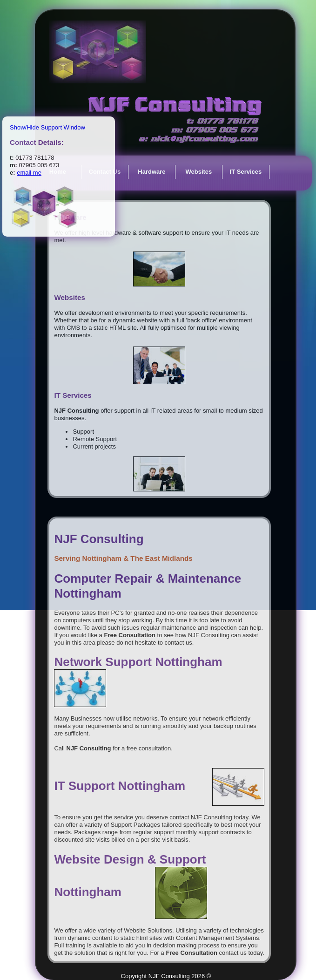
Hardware (151, 172)
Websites (198, 172)
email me (29, 173)
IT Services (246, 172)
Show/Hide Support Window (47, 127)
